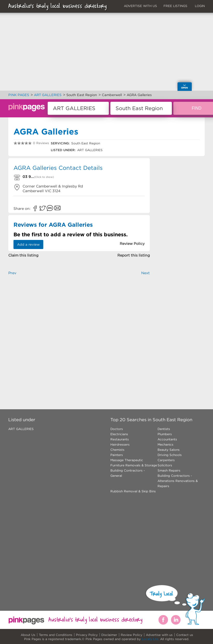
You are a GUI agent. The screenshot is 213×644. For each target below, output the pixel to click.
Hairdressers (120, 444)
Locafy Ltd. (150, 639)
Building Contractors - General (128, 473)
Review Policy (132, 635)
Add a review (28, 244)
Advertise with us (159, 635)
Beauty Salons (169, 450)
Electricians (119, 434)
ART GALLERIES (21, 429)
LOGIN (200, 6)
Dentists (164, 429)
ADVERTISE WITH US (140, 6)
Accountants (167, 439)
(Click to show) (44, 177)
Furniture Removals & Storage (134, 465)
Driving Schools (170, 455)
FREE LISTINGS (175, 6)
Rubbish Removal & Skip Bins (133, 491)
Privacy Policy (87, 635)
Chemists (117, 450)
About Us (28, 635)
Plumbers (165, 434)
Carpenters (166, 460)
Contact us (185, 635)
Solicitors (165, 465)
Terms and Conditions (56, 635)
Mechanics (165, 444)
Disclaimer (109, 635)
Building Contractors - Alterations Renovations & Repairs (178, 481)
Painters (117, 455)
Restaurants (120, 439)
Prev (12, 273)
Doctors (117, 429)
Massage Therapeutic (127, 460)
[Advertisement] (79, 334)
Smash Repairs (169, 470)
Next (145, 273)
